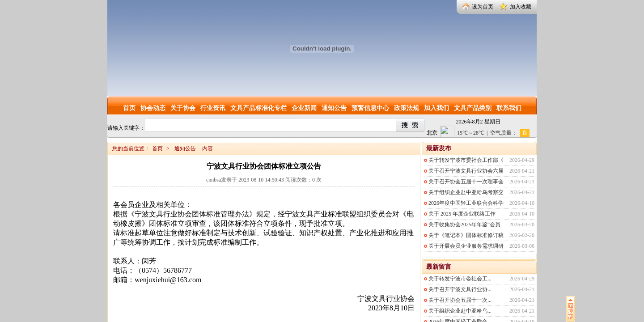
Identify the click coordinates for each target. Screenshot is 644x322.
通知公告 (334, 108)
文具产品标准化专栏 (258, 108)
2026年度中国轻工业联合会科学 (466, 203)
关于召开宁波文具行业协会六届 (466, 171)
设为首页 (483, 7)
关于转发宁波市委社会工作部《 (466, 160)
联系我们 (509, 108)
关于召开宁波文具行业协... (460, 289)
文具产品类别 (473, 108)
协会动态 (153, 108)
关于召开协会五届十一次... (460, 300)
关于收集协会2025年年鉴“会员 (464, 225)
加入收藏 (521, 7)
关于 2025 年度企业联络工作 (462, 214)
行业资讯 (213, 108)
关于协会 (183, 108)
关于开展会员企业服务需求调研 (466, 246)
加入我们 (436, 108)
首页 (129, 108)
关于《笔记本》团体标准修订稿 (466, 235)
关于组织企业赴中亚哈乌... (460, 311)
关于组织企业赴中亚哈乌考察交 (466, 192)
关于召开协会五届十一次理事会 (466, 182)
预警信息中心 (370, 108)
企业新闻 (304, 108)
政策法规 (407, 108)
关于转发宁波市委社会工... (460, 279)
